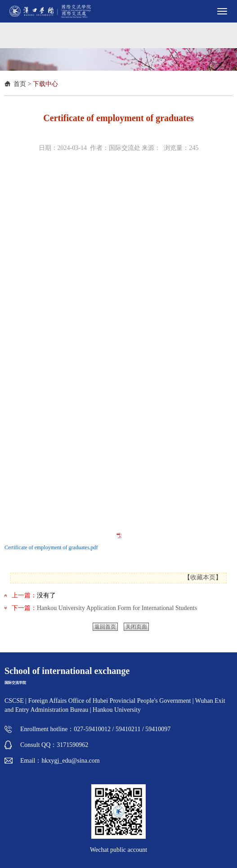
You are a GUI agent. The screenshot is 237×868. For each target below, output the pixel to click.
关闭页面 (136, 627)
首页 (20, 84)
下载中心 (45, 84)
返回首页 (105, 627)
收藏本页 (203, 577)
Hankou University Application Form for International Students (117, 608)
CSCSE (14, 701)
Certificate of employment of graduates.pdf (51, 547)
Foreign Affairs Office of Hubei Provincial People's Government (110, 701)
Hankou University (117, 710)
